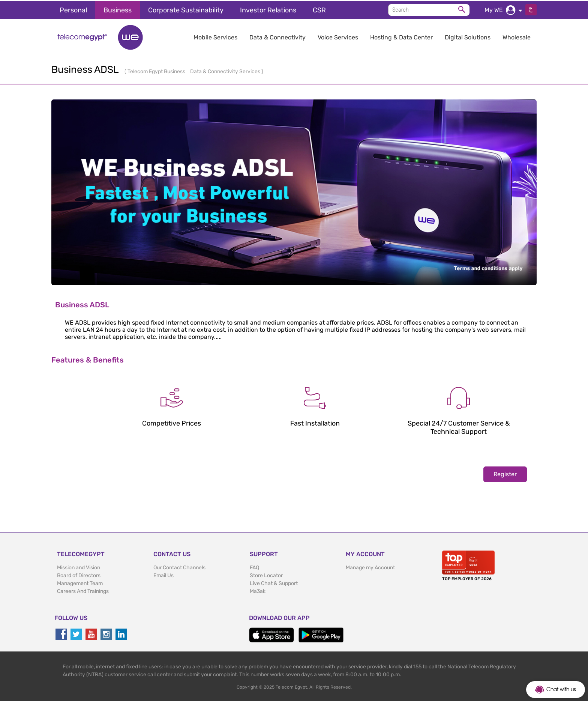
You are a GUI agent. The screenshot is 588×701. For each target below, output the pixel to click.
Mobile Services (215, 36)
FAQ (254, 566)
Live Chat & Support (274, 582)
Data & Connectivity (277, 36)
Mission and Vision (79, 566)
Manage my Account (370, 566)
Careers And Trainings (83, 590)
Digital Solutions (468, 36)
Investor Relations (268, 9)
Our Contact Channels (179, 566)
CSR (319, 9)
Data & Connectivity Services (226, 70)
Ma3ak (258, 590)
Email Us (163, 574)
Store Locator (266, 574)
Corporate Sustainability (186, 9)
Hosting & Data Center (401, 36)
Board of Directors (79, 574)
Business (118, 9)
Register (505, 473)
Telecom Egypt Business (157, 70)
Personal (73, 9)
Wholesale (517, 36)
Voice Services (338, 36)
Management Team (80, 582)
